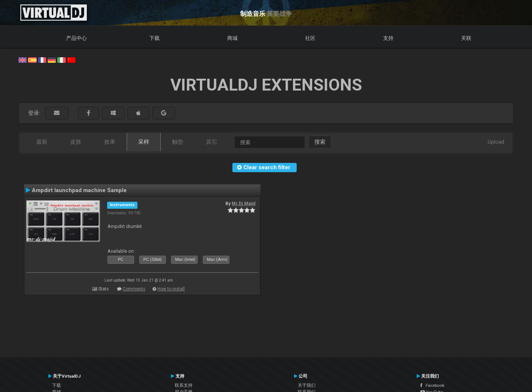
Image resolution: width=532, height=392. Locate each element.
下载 (154, 38)
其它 (212, 142)
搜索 (320, 142)
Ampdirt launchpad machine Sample (79, 190)
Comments (134, 289)
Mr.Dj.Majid (243, 204)
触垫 (178, 142)
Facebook (432, 385)
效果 (110, 142)
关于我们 (307, 385)
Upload (496, 142)
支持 (388, 38)
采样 (144, 142)
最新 (42, 142)
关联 (466, 38)
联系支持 (184, 385)
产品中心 (76, 38)
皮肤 (76, 142)
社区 (310, 38)
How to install (171, 289)
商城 (232, 38)
